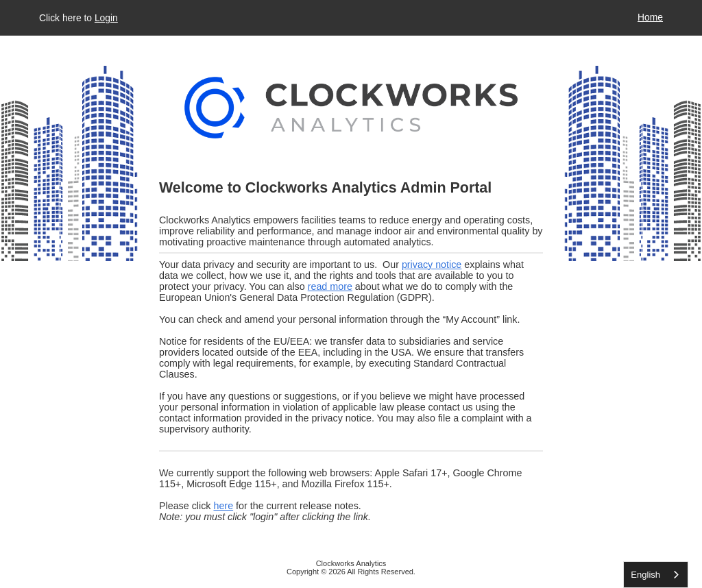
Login (106, 18)
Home (650, 17)
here (223, 506)
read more (330, 286)
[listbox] (656, 575)
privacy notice (432, 265)
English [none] (645, 575)
